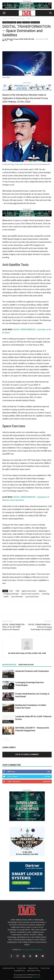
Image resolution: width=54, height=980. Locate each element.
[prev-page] (4, 739)
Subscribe (46, 781)
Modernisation (35, 22)
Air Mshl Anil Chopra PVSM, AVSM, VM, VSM (19, 39)
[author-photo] (27, 650)
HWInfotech (37, 977)
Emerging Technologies (17, 19)
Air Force (6, 711)
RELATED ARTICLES (9, 665)
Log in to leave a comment (27, 754)
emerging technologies (11, 594)
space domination (17, 597)
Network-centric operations (30, 594)
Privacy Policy (22, 968)
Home (4, 19)
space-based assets (32, 597)
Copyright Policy (19, 971)
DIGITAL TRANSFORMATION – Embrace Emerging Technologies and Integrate (40, 627)
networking (46, 594)
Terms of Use (45, 968)
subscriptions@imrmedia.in (32, 949)
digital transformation (29, 591)
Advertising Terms (9, 968)
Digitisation (42, 591)
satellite (6, 597)
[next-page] (8, 739)
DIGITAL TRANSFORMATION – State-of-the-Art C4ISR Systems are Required (14, 627)
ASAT (11, 591)
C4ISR (28, 19)
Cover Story (26, 22)
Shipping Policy (33, 968)
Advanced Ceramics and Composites (32, 671)
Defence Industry (6, 676)
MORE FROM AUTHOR (26, 665)
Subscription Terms (34, 971)
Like (49, 772)
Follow (47, 776)
